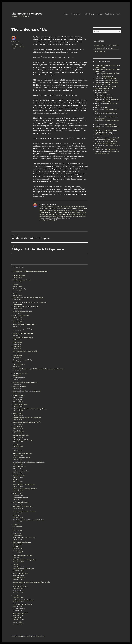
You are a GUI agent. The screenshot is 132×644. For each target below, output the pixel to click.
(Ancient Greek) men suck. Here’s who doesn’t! (27, 422)
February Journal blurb (19, 387)
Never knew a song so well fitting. (23, 329)
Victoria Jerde (16, 42)
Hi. (14, 529)
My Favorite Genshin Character (22, 542)
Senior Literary (76, 14)
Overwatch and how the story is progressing (26, 307)
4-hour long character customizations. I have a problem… (30, 409)
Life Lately (16, 284)
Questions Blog (17, 427)
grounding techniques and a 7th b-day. (24, 538)
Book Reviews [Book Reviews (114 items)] (99, 45)
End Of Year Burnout (19, 378)
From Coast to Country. (20, 289)
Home (66, 14)
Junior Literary (89, 14)
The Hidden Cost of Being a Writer (23, 338)
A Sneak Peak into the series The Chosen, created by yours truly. (31, 582)
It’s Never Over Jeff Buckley (21, 436)
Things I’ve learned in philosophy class (24, 560)
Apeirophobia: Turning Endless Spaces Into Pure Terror (29, 462)
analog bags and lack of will (21, 316)
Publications (109, 14)
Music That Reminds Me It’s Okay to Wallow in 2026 (28, 298)
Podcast (99, 14)
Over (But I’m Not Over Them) (22, 280)
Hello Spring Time (18, 400)
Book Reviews (16, 47)
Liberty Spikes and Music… (21, 404)
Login (118, 14)
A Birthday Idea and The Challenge (23, 440)
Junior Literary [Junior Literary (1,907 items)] (112, 48)
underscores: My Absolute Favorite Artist (25, 324)
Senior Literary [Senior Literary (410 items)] (100, 51)
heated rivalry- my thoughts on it (23, 453)
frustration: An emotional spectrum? (23, 600)
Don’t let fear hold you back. (21, 502)
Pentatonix (16, 564)
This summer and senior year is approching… (26, 351)
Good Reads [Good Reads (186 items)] (99, 48)
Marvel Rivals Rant (18, 320)
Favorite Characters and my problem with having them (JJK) (30, 271)
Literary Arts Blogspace (27, 14)
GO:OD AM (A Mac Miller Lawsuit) (23, 507)
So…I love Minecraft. (19, 396)
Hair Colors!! (17, 515)
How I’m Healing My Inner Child (22, 555)
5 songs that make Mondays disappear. (24, 511)
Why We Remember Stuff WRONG (23, 604)
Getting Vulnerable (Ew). (20, 587)
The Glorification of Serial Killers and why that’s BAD (28, 520)
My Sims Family (17, 413)
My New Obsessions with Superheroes (24, 484)
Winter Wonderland (19, 591)
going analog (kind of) (19, 467)
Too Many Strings (18, 551)
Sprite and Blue (17, 356)
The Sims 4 (16, 444)
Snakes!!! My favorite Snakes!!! (22, 458)
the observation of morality (21, 573)
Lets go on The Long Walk (20, 373)
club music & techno (19, 364)
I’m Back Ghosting (18, 431)
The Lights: (16, 595)
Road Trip (16, 480)
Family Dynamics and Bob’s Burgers (23, 569)
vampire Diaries (17, 342)
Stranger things (17, 618)
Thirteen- (16, 449)
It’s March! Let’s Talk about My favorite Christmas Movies (30, 302)
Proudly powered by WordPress (36, 636)
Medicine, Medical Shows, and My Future (25, 489)
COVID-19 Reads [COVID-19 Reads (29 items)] (113, 45)
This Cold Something (19, 609)
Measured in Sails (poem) (20, 498)
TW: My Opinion (18, 622)
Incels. (15, 293)
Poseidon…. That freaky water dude (23, 333)
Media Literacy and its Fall (20, 613)
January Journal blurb (19, 475)
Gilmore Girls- (17, 533)
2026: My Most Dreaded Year (21, 471)
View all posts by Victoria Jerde (48, 220)
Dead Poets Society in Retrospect (22, 311)
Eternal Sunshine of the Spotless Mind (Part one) (27, 418)
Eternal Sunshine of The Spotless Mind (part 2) (27, 391)
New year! (16, 547)
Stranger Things (18, 493)
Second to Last (17, 347)
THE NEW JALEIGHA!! (19, 276)
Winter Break (17, 524)
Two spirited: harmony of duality (22, 360)
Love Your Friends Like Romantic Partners (25, 382)
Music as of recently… (19, 578)
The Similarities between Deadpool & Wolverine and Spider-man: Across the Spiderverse (38, 369)
